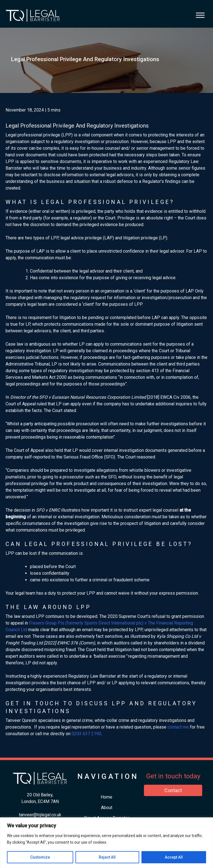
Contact (173, 790)
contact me (178, 727)
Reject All (107, 857)
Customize (40, 857)
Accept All (174, 857)
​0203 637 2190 (86, 734)
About (107, 808)
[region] (106, 843)
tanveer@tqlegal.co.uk (40, 815)
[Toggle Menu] (200, 15)
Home (106, 797)
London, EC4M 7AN (40, 801)
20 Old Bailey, (40, 795)
